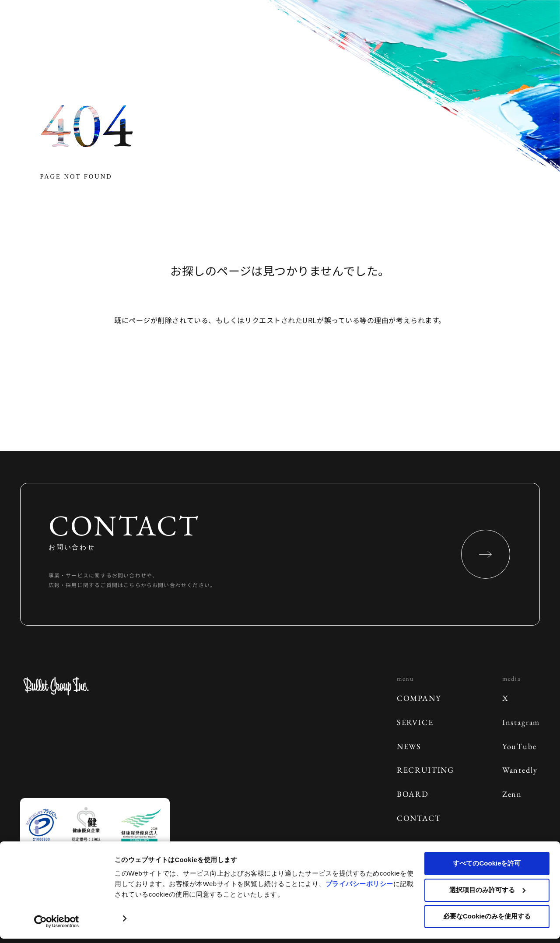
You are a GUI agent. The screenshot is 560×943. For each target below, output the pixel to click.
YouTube (520, 746)
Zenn (512, 794)
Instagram (521, 722)
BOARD (413, 794)
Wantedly (520, 770)
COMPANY (419, 698)
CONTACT (419, 818)
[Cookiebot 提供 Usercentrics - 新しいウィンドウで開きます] (57, 922)
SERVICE (415, 722)
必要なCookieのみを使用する (487, 916)
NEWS (409, 746)
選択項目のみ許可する (487, 890)
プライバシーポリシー (359, 884)
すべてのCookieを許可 (487, 863)
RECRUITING (425, 770)
